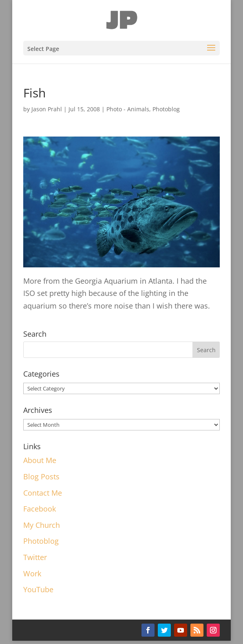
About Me (40, 460)
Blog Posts (41, 476)
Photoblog (166, 109)
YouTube (38, 589)
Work (32, 573)
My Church (42, 525)
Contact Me (43, 493)
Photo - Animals (128, 109)
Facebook (40, 509)
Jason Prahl (47, 109)
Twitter (35, 557)
